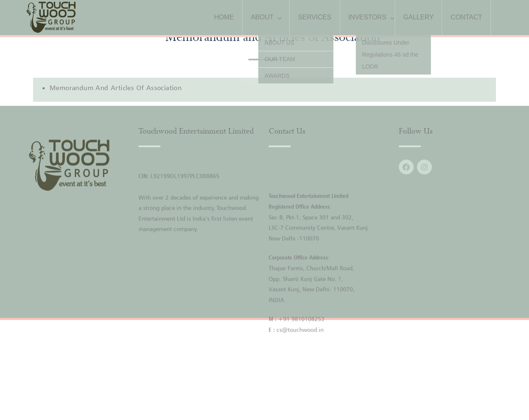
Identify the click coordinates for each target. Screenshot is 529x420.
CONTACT (466, 17)
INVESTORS (367, 17)
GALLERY (419, 17)
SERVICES (315, 17)
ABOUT (262, 17)
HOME (224, 17)
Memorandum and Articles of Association (116, 88)
